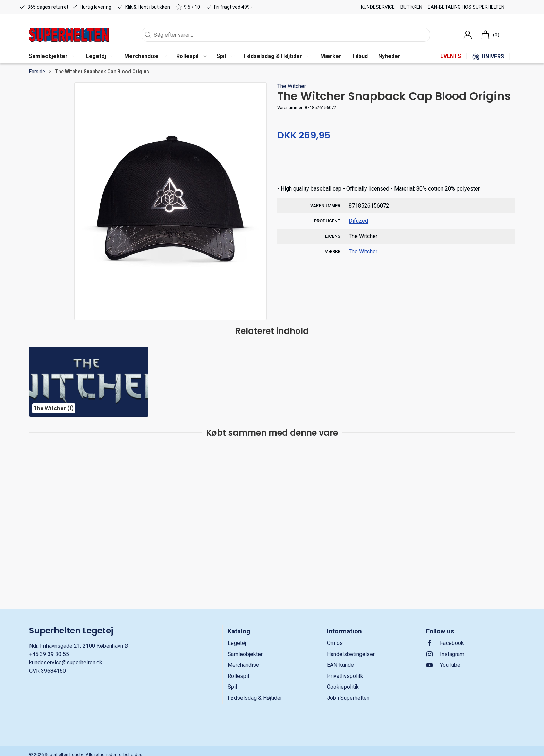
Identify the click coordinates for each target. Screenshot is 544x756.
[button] (52, 57)
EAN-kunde (340, 665)
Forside (37, 72)
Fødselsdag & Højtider (255, 698)
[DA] (69, 35)
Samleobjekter (245, 654)
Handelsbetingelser (351, 654)
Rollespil (238, 676)
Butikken (411, 7)
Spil (232, 687)
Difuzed (358, 221)
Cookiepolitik (343, 687)
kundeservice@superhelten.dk (66, 662)
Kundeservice (378, 7)
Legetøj (237, 643)
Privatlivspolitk (345, 676)
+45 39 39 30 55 (49, 654)
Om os (335, 643)
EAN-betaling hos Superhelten (466, 7)
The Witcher (292, 86)
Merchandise (243, 665)
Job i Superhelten (348, 698)
